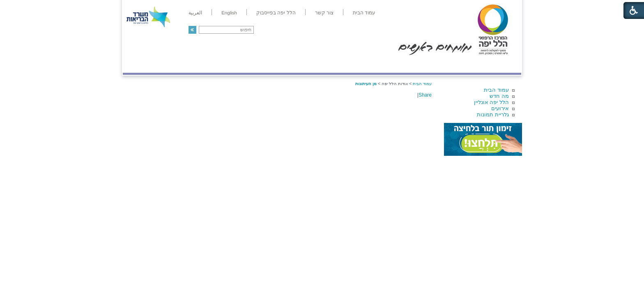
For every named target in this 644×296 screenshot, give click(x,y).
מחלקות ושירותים (448, 64)
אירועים (500, 108)
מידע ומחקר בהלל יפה (294, 64)
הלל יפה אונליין (491, 102)
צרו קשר (136, 64)
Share (425, 95)
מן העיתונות (366, 84)
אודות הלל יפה (398, 64)
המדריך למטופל (350, 64)
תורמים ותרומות (177, 64)
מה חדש (499, 96)
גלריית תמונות (493, 114)
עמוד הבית (496, 90)
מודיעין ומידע (498, 64)
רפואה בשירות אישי (232, 64)
